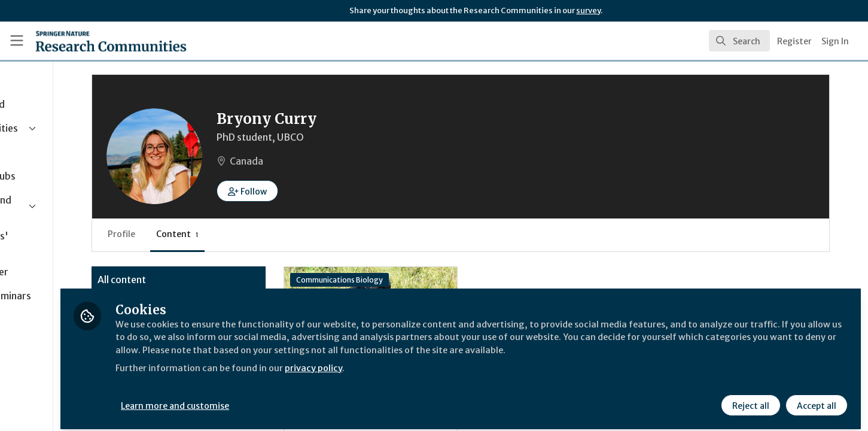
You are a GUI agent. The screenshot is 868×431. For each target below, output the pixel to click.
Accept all (815, 399)
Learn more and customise (276, 399)
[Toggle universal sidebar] (17, 41)
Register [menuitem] (794, 41)
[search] (739, 41)
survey (588, 10)
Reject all (750, 399)
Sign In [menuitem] (835, 41)
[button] (347, 191)
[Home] (95, 41)
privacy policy (426, 376)
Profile (221, 234)
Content (277, 234)
